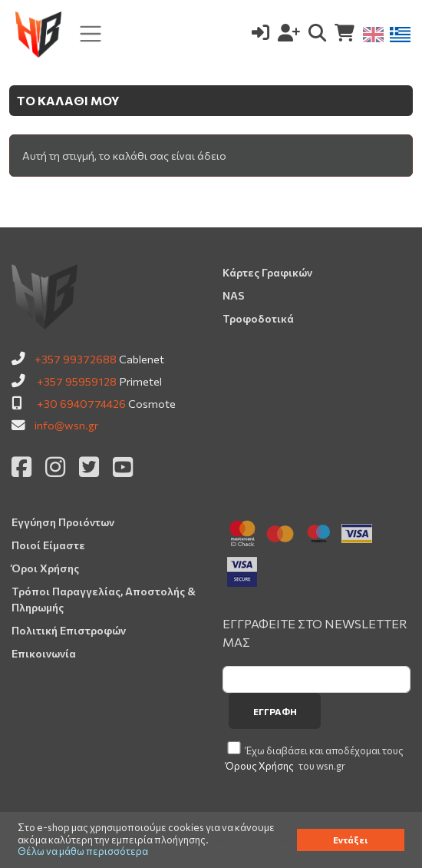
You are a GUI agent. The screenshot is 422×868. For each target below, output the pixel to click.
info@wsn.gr (66, 425)
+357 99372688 (76, 359)
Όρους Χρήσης (260, 766)
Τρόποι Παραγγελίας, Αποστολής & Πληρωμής (104, 599)
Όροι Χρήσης (45, 568)
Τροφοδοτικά (258, 318)
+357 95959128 (77, 381)
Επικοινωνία (44, 653)
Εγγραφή (275, 711)
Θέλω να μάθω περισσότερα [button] (83, 851)
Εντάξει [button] (350, 840)
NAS (234, 295)
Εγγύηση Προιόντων (63, 522)
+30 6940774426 (81, 403)
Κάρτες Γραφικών (267, 272)
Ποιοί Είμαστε (48, 545)
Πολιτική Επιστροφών (69, 630)
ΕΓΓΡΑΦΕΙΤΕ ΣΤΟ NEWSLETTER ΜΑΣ (315, 633)
